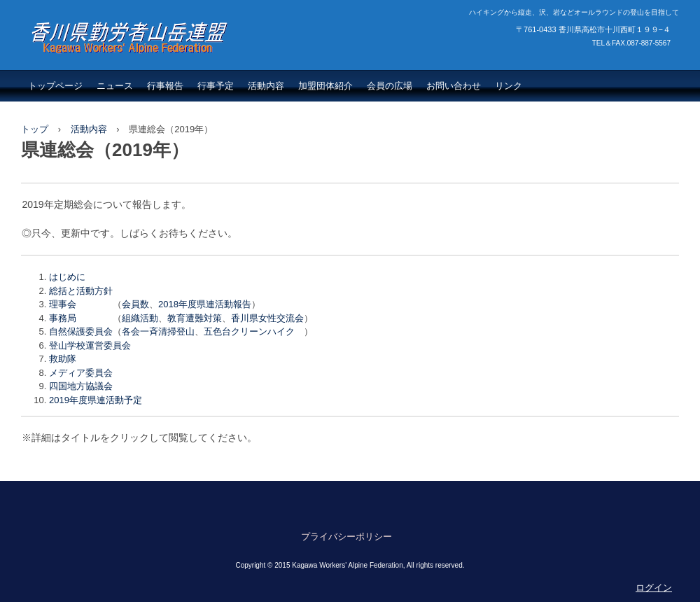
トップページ (55, 86)
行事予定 (216, 86)
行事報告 (165, 86)
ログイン (654, 588)
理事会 (63, 304)
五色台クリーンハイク (254, 331)
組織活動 (140, 318)
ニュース (115, 86)
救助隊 (63, 359)
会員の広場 (390, 86)
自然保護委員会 (81, 331)
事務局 (63, 318)
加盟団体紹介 (325, 86)
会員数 (135, 304)
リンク (509, 86)
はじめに (67, 277)
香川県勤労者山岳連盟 (112, 67)
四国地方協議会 (81, 386)
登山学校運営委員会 (90, 345)
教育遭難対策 (195, 318)
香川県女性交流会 (267, 318)
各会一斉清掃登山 (158, 331)
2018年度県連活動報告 (205, 304)
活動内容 (266, 86)
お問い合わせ (454, 86)
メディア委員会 (81, 373)
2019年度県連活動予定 (96, 400)
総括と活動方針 (81, 291)
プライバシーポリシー (346, 537)
